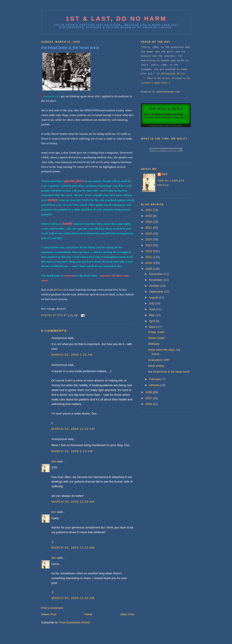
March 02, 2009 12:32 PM (73, 429)
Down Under (156, 338)
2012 (149, 251)
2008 (149, 392)
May (152, 315)
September (157, 292)
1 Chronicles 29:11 (171, 74)
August (154, 297)
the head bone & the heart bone (169, 372)
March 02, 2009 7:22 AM (72, 355)
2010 (149, 263)
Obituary (154, 344)
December (156, 274)
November (156, 280)
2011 (149, 257)
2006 (149, 404)
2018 (149, 222)
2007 (149, 398)
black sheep (156, 366)
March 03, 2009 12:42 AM (73, 598)
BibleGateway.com (168, 92)
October (155, 286)
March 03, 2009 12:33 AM (73, 548)
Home (88, 614)
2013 (149, 245)
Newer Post (49, 614)
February (155, 379)
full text (59, 290)
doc (54, 461)
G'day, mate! (156, 332)
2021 (149, 210)
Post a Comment (52, 608)
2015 (149, 233)
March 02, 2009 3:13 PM (72, 451)
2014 (149, 239)
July (152, 303)
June (153, 309)
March (154, 327)
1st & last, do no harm (116, 19)
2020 (149, 216)
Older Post (127, 614)
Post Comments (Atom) (75, 622)
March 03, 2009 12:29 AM (73, 502)
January (155, 385)
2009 (149, 269)
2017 (149, 228)
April (152, 321)
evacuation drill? (159, 360)
